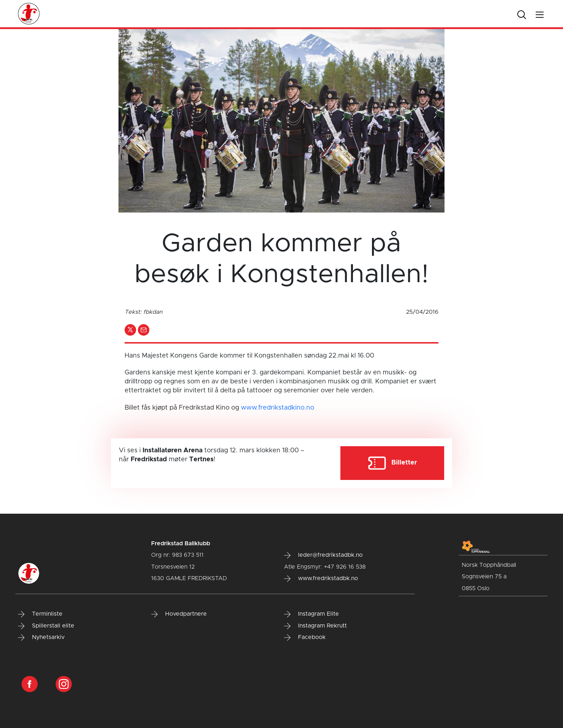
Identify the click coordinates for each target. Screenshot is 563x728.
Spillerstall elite (46, 626)
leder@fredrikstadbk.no (323, 555)
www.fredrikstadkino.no (278, 408)
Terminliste (40, 614)
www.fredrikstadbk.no (321, 579)
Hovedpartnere (179, 614)
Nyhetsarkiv (41, 638)
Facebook (305, 638)
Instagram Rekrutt (315, 626)
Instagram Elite (311, 614)
